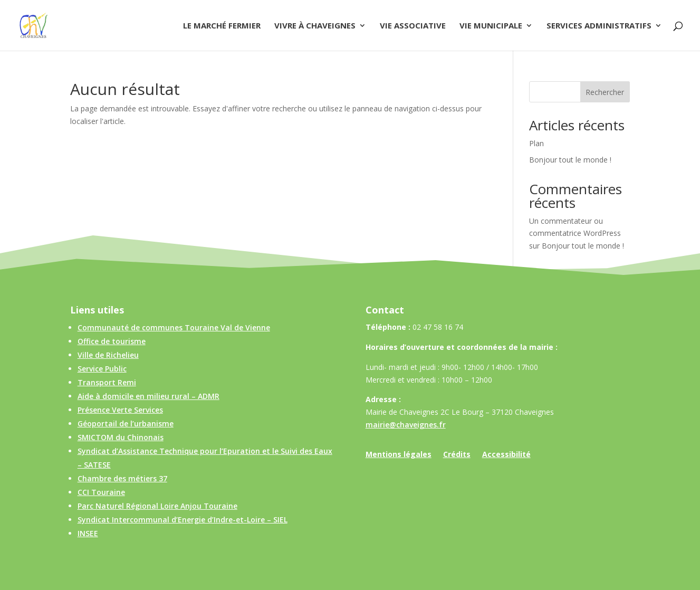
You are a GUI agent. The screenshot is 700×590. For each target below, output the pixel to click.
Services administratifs (599, 26)
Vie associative (413, 26)
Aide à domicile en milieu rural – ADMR (148, 396)
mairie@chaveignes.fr (406, 425)
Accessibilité (506, 455)
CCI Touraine (101, 492)
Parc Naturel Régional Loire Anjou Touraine (157, 506)
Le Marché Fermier (222, 26)
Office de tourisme (112, 341)
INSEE (88, 533)
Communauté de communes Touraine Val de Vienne (174, 327)
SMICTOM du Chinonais (121, 437)
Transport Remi (107, 382)
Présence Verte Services (120, 410)
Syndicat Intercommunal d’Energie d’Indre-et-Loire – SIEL (183, 520)
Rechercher (605, 92)
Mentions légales (399, 455)
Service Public (102, 369)
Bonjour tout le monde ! (570, 160)
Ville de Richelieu (108, 355)
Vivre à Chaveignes (315, 26)
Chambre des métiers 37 (122, 478)
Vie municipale (491, 26)
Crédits (457, 455)
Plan (536, 143)
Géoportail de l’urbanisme (126, 424)
